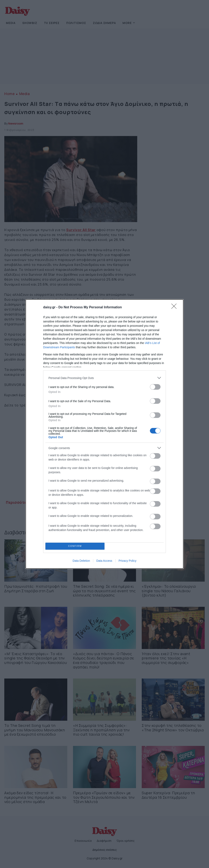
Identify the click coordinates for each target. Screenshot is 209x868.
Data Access (104, 561)
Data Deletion (81, 561)
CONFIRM (75, 546)
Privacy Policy (128, 561)
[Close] (175, 307)
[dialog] (104, 434)
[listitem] (104, 378)
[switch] (155, 387)
